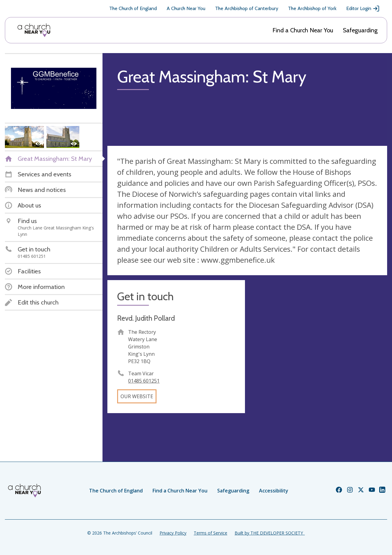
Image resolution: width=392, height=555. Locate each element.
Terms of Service (210, 533)
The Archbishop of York (312, 8)
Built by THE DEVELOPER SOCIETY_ (270, 533)
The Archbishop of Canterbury (247, 8)
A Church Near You (186, 8)
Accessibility (274, 491)
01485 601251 (144, 381)
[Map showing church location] (319, 349)
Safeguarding (360, 30)
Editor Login (363, 9)
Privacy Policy (173, 533)
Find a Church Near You (303, 30)
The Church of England (133, 8)
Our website (137, 396)
